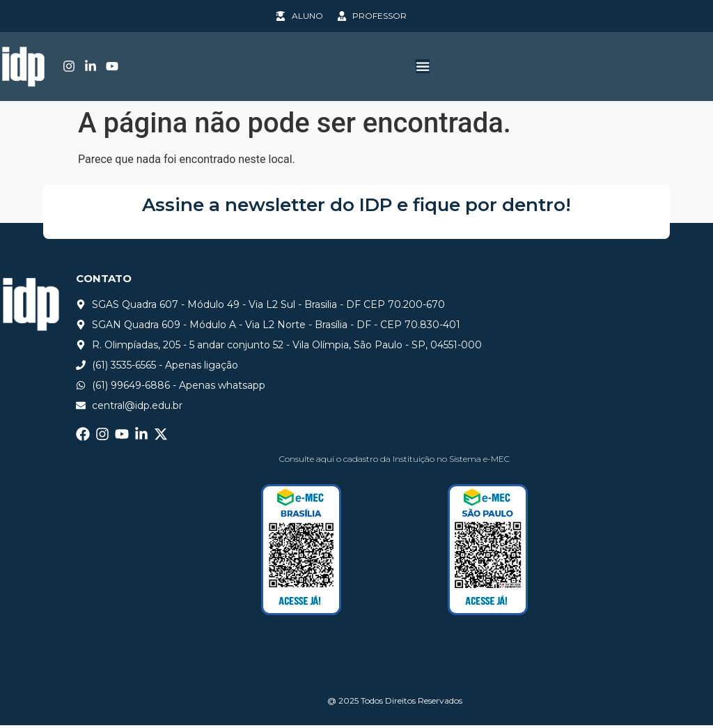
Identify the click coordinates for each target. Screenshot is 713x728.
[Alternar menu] (423, 68)
